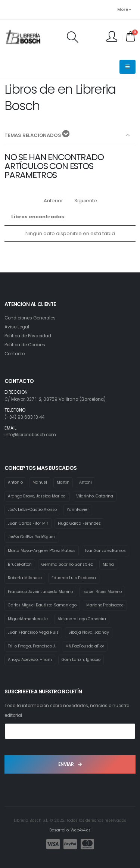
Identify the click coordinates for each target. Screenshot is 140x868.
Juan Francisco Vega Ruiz (33, 632)
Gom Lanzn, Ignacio (81, 660)
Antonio (15, 482)
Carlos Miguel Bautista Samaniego (42, 605)
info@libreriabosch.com (30, 435)
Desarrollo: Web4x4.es (70, 830)
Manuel (40, 482)
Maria (108, 564)
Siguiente (86, 201)
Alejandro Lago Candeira (82, 619)
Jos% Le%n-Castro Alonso (32, 510)
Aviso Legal (17, 327)
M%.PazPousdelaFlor (85, 646)
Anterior (53, 201)
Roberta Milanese (25, 578)
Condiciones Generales (30, 318)
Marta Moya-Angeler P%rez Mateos (42, 551)
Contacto (15, 354)
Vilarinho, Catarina (95, 496)
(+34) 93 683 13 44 (24, 417)
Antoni (85, 482)
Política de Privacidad (28, 336)
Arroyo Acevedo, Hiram (30, 660)
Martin (63, 482)
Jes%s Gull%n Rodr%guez (32, 537)
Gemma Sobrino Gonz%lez (67, 564)
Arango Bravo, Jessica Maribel (37, 496)
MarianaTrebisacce (105, 605)
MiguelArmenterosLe (28, 619)
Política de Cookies (25, 345)
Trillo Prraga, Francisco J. (32, 646)
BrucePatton (20, 564)
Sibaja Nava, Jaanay (89, 632)
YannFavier (78, 510)
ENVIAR (70, 764)
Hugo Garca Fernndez (79, 523)
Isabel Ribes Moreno (102, 592)
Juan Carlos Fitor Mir (28, 523)
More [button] (124, 10)
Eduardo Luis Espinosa (74, 578)
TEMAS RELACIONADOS (37, 135)
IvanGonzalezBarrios (105, 551)
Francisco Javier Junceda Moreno (40, 592)
